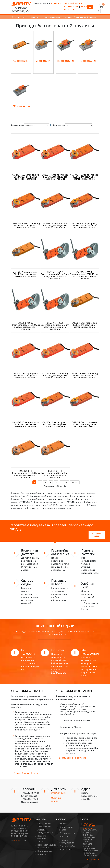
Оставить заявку (97, 535)
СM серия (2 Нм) (21, 61)
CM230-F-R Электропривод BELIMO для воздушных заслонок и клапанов (55, 177)
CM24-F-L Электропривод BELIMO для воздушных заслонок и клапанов (26, 376)
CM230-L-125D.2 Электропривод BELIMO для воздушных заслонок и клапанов (84, 275)
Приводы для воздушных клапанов (45, 17)
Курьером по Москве (71, 727)
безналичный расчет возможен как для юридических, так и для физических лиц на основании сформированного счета (33, 740)
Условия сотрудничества (45, 831)
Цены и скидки (45, 851)
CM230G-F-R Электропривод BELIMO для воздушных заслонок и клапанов (26, 225)
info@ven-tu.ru (71, 6)
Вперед (64, 482)
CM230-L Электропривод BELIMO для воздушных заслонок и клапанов (26, 274)
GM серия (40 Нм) (21, 106)
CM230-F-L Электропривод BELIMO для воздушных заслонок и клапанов (26, 177)
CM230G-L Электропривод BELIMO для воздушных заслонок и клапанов (55, 225)
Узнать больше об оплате (27, 773)
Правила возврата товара (41, 839)
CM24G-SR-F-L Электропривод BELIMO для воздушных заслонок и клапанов (26, 474)
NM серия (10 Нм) (66, 61)
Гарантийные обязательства (44, 825)
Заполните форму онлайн (88, 659)
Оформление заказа (66, 828)
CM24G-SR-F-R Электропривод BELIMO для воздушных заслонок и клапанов (55, 474)
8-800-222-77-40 (28, 662)
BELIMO (22, 17)
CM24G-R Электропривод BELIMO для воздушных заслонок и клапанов (84, 424)
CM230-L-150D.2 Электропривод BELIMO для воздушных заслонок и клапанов (26, 326)
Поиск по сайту (68, 846)
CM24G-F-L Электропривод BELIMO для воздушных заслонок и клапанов (84, 376)
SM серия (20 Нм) (88, 61)
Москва (55, 3)
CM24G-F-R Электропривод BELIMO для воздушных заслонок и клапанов (26, 424)
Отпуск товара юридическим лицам (78, 733)
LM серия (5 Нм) (43, 61)
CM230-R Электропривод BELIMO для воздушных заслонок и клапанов (84, 325)
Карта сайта (66, 850)
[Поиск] (98, 11)
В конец (75, 482)
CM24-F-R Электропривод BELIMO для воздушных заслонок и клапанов (55, 376)
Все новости (93, 860)
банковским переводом (27, 712)
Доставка (65, 837)
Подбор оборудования (67, 841)
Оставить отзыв (68, 833)
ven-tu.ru (18, 840)
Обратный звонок (73, 3)
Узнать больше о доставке (73, 758)
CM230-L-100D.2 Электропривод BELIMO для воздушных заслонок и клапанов (55, 275)
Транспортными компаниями (75, 721)
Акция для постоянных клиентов (89, 826)
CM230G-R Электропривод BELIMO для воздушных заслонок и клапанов (84, 225)
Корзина (64, 824)
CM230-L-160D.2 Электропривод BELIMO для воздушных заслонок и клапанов (55, 326)
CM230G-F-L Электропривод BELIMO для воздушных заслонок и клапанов (84, 177)
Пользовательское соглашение (47, 846)
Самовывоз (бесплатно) (72, 704)
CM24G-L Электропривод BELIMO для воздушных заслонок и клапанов (55, 424)
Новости (42, 854)
